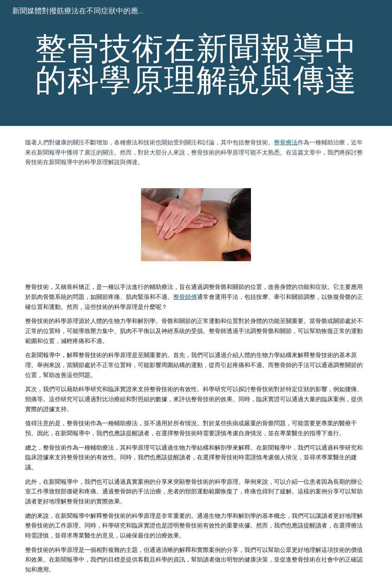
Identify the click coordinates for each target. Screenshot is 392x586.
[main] (196, 63)
